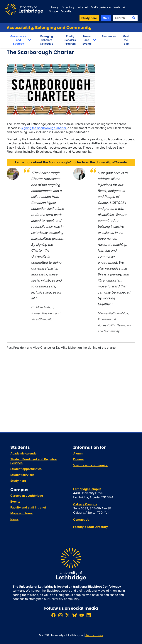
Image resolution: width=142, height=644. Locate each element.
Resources (109, 36)
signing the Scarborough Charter (44, 128)
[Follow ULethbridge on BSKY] (75, 615)
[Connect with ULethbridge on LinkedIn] (89, 615)
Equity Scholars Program (70, 40)
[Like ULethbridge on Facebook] (53, 615)
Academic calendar (24, 453)
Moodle (66, 11)
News (14, 519)
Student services (22, 475)
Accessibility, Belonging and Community (49, 28)
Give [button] (106, 18)
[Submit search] (134, 18)
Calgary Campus (85, 504)
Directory (68, 7)
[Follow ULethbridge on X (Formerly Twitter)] (67, 615)
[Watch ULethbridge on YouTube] (82, 615)
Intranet (83, 7)
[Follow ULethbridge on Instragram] (60, 615)
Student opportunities (26, 469)
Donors (78, 459)
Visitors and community (90, 465)
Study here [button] (89, 18)
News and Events (87, 40)
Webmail (120, 7)
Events (15, 501)
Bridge (53, 11)
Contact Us (81, 520)
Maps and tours (22, 513)
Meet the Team (126, 40)
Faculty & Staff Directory (91, 527)
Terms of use (94, 635)
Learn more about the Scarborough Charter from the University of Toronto (71, 162)
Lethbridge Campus (87, 489)
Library (54, 7)
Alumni (78, 453)
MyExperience (101, 7)
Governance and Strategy (18, 40)
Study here (18, 481)
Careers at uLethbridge (27, 496)
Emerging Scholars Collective (47, 40)
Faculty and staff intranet (28, 507)
